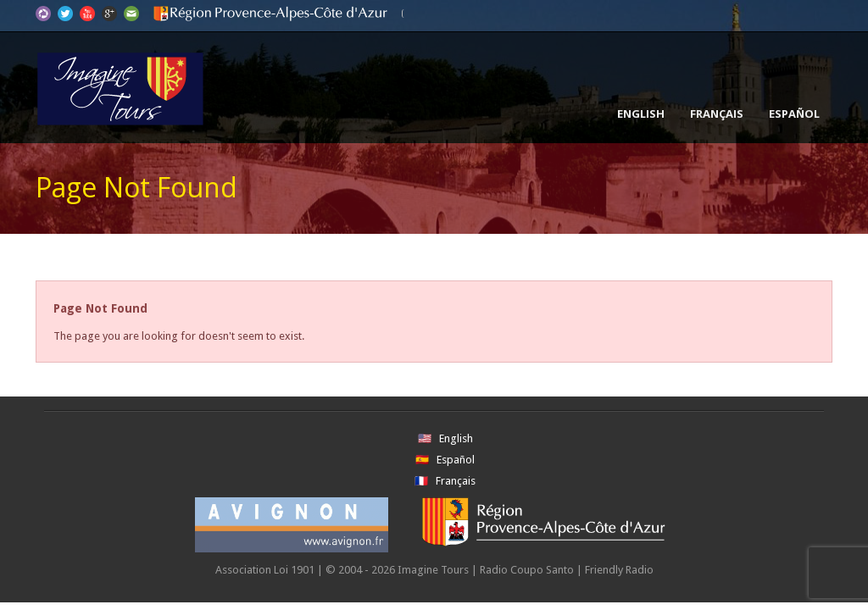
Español (794, 114)
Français (717, 114)
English (641, 114)
